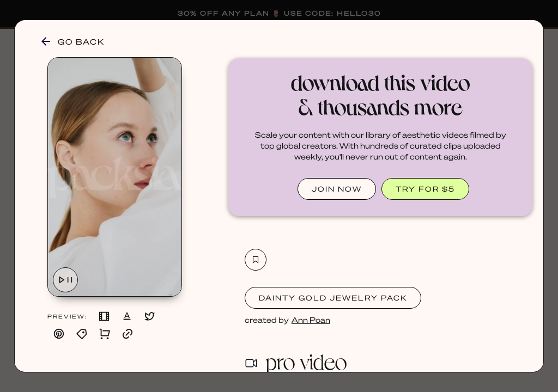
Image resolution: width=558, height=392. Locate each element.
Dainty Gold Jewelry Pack (333, 298)
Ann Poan (311, 320)
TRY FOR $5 (425, 189)
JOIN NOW (337, 189)
